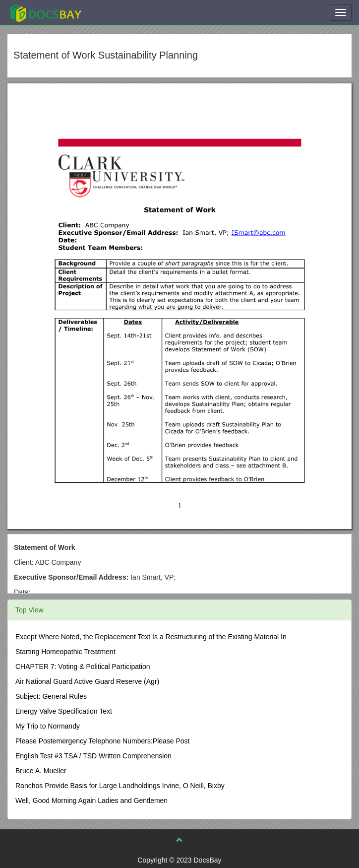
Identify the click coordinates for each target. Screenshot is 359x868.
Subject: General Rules (51, 696)
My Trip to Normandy (48, 726)
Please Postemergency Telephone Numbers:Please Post (103, 741)
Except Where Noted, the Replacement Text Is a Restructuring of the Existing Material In (151, 637)
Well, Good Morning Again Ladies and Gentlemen (91, 801)
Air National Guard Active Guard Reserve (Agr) (87, 681)
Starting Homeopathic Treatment (65, 652)
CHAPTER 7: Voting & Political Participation (83, 667)
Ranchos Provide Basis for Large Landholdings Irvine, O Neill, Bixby (120, 786)
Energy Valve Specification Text (64, 711)
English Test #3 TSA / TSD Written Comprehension (93, 756)
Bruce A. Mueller (41, 771)
